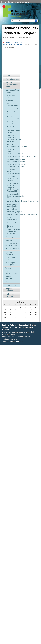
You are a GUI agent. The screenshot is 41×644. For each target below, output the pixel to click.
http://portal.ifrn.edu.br (15, 341)
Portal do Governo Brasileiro (15, 2)
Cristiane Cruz (18, 11)
